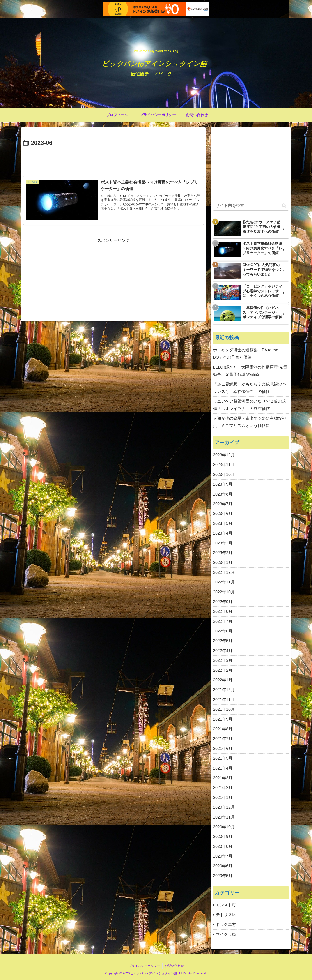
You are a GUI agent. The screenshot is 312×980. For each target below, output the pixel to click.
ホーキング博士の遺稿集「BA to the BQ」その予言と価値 (246, 354)
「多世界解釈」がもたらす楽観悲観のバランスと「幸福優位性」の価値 (250, 388)
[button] (284, 206)
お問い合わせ (174, 966)
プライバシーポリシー (144, 966)
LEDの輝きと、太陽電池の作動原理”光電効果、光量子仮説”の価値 (250, 371)
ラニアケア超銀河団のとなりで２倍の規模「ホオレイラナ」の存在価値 (250, 405)
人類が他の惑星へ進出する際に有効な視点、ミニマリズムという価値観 (250, 422)
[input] (251, 206)
